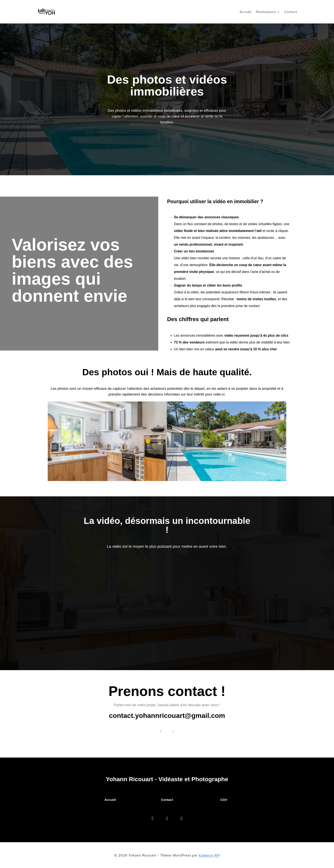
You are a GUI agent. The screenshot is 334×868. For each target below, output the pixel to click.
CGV (224, 800)
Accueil (245, 12)
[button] (51, 441)
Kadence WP (209, 855)
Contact (291, 12)
